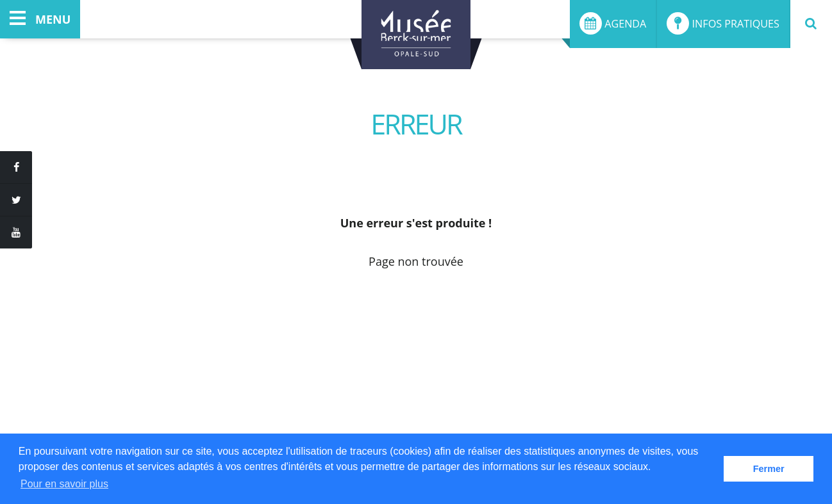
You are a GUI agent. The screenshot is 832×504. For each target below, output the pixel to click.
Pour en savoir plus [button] (64, 484)
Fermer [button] (769, 469)
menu (40, 19)
